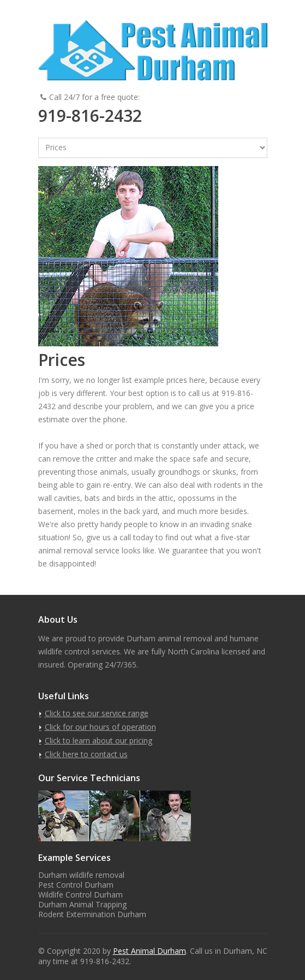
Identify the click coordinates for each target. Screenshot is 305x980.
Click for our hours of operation (100, 727)
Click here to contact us (86, 754)
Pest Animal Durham (149, 951)
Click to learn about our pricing (98, 740)
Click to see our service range (97, 713)
